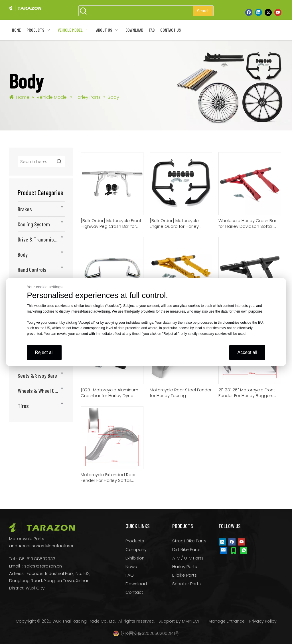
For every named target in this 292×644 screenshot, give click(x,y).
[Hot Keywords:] (203, 11)
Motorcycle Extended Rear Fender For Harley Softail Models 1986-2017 (108, 478)
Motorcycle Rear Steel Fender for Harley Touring (181, 393)
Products (135, 541)
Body (23, 254)
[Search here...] (36, 162)
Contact (134, 592)
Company (136, 549)
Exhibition (135, 558)
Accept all (247, 352)
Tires (23, 406)
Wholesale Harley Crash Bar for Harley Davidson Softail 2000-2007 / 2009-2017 (247, 224)
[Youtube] (278, 12)
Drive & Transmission (40, 239)
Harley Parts (185, 566)
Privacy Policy (263, 621)
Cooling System (34, 224)
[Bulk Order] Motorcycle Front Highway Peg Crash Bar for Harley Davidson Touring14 (111, 224)
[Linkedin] (258, 12)
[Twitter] (268, 12)
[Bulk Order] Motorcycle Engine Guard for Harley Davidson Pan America (174, 224)
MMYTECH (191, 621)
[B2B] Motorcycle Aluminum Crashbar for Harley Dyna (109, 393)
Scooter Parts (186, 584)
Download (136, 584)
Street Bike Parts (189, 541)
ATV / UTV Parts (188, 558)
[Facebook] (249, 12)
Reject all (44, 352)
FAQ (130, 575)
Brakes (25, 209)
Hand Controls (32, 269)
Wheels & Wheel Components (41, 391)
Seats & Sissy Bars (37, 375)
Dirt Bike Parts (186, 549)
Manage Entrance (227, 621)
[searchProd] (141, 11)
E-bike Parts (184, 575)
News (131, 566)
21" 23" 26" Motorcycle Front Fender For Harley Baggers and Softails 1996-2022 (247, 393)
